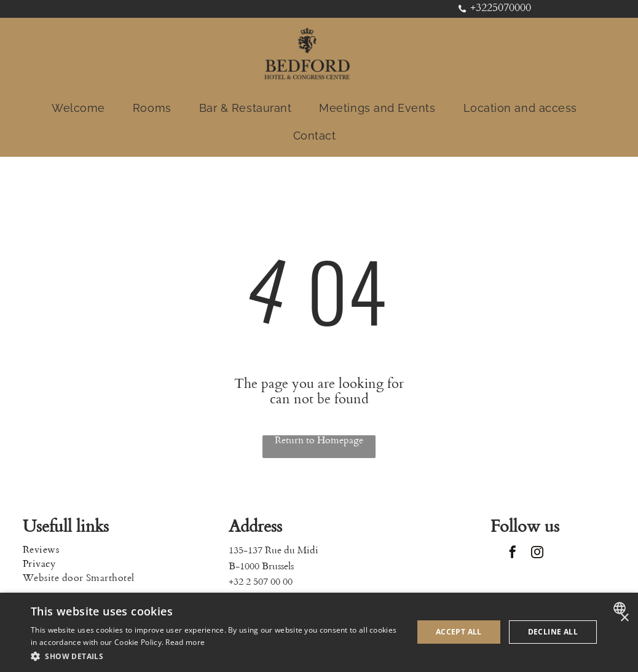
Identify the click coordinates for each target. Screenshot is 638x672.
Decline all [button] (553, 632)
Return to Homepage (319, 441)
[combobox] (621, 608)
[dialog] (319, 632)
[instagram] (537, 554)
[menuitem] (83, 108)
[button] (216, 656)
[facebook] (513, 554)
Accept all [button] (459, 632)
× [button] (624, 618)
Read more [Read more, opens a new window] (185, 642)
